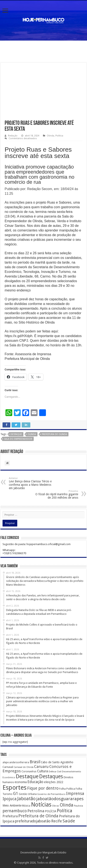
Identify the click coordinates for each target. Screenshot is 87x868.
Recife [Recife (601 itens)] (57, 821)
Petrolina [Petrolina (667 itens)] (36, 811)
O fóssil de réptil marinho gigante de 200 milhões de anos (57, 495)
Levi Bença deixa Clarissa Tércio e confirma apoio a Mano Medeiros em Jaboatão (30, 483)
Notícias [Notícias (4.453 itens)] (41, 805)
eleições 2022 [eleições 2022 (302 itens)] (54, 782)
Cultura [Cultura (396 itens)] (43, 771)
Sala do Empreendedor (18, 439)
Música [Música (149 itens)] (26, 806)
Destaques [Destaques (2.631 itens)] (51, 776)
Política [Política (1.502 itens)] (65, 811)
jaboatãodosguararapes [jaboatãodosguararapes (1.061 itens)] (60, 799)
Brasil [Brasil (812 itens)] (35, 762)
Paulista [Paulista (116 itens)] (78, 806)
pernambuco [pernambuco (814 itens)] (15, 811)
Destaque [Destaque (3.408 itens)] (27, 776)
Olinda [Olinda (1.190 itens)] (67, 805)
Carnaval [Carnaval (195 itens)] (8, 767)
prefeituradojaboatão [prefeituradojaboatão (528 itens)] (33, 821)
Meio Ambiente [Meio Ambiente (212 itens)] (12, 805)
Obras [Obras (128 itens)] (56, 806)
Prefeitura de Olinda (54, 434)
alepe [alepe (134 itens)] (6, 762)
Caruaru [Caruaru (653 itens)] (41, 767)
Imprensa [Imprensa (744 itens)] (75, 794)
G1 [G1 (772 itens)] (16, 794)
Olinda (50, 136)
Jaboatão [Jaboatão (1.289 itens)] (26, 799)
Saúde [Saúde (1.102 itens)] (69, 821)
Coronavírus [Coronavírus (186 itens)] (29, 771)
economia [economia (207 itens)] (21, 782)
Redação (13, 136)
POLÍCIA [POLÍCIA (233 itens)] (51, 811)
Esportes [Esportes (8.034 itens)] (15, 788)
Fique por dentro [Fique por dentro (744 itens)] (43, 788)
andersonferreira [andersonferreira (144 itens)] (19, 762)
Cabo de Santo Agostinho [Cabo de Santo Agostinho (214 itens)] (57, 762)
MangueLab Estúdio (54, 852)
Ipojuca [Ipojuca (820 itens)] (10, 799)
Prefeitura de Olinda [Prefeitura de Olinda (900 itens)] (38, 816)
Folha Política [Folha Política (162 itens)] (67, 789)
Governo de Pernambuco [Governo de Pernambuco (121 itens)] (51, 794)
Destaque (16, 434)
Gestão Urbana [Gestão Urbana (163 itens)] (28, 794)
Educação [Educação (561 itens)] (35, 782)
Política (59, 136)
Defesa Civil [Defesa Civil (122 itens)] (55, 771)
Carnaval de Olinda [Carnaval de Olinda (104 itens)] (24, 767)
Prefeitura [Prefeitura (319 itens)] (10, 816)
